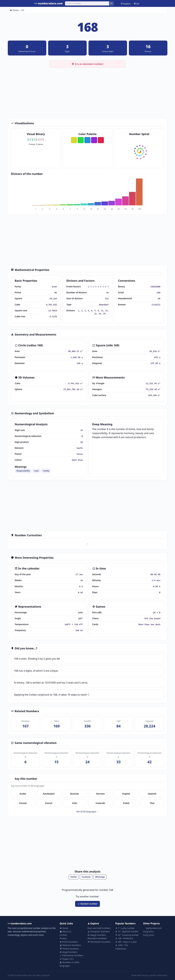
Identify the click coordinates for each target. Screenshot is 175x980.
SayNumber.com (152, 928)
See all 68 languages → (87, 811)
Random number (87, 904)
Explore (126, 4)
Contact (63, 935)
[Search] (87, 3)
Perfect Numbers (69, 949)
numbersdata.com (49, 3)
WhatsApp (100, 877)
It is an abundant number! (88, 64)
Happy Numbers (97, 935)
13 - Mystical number (127, 931)
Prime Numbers (69, 942)
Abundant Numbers (97, 938)
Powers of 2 (67, 959)
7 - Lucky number (125, 928)
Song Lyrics (149, 935)
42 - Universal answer (127, 935)
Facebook (86, 877)
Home (14, 10)
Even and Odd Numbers (99, 928)
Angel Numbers (69, 952)
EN (136, 4)
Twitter (74, 877)
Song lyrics (148, 931)
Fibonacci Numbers (70, 945)
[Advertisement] (88, 92)
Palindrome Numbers (71, 955)
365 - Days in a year (126, 942)
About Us (65, 931)
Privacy (63, 938)
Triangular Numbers (99, 931)
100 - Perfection (124, 938)
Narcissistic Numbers (99, 942)
